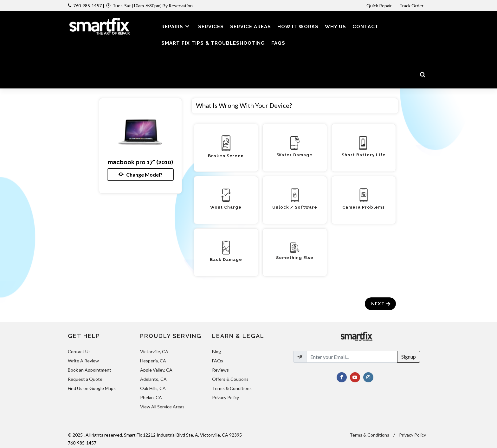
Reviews (220, 370)
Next (381, 304)
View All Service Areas (162, 407)
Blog (216, 351)
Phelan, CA (151, 397)
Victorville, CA (154, 351)
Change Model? (140, 174)
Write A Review (83, 361)
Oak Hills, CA (153, 388)
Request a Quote (85, 379)
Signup (409, 357)
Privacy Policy (226, 397)
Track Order (412, 6)
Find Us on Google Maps (92, 388)
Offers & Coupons (230, 379)
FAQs (218, 361)
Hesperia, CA (153, 361)
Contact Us (79, 351)
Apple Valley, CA (156, 370)
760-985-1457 (87, 6)
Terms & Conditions (232, 388)
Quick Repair (379, 6)
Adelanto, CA (153, 379)
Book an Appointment (90, 370)
